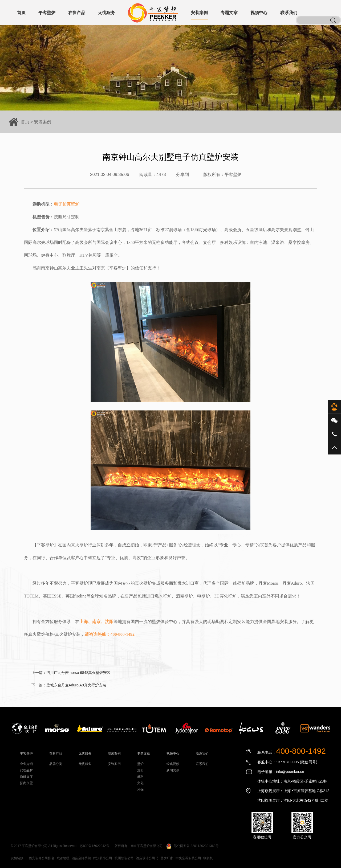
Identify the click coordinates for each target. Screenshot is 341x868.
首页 (25, 122)
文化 (140, 783)
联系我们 (202, 764)
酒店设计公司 (145, 858)
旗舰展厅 (26, 777)
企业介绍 (26, 764)
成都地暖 (63, 858)
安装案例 (43, 122)
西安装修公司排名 (42, 858)
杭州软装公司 (124, 858)
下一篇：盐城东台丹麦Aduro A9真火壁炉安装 (69, 685)
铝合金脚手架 (81, 858)
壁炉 (140, 764)
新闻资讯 (173, 770)
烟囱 (140, 770)
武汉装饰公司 (103, 858)
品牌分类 (56, 764)
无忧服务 (85, 764)
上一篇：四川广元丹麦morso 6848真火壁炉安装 (71, 673)
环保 (140, 789)
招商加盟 (26, 783)
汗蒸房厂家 (165, 858)
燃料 (140, 777)
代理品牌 (26, 770)
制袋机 (208, 858)
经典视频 (173, 764)
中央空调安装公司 (188, 858)
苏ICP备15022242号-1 (96, 846)
